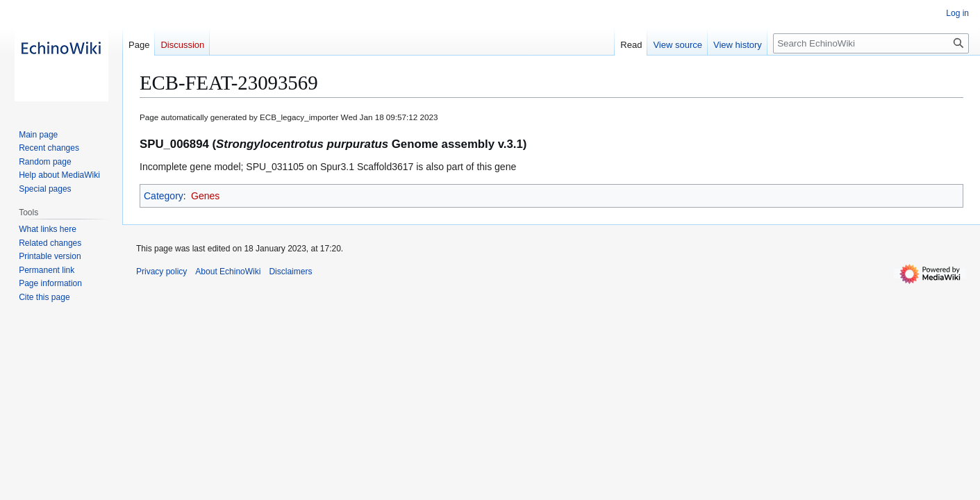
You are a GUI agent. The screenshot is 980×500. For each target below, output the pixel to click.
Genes (205, 196)
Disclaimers (290, 272)
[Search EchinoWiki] (871, 43)
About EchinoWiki (228, 272)
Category (164, 196)
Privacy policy (161, 272)
